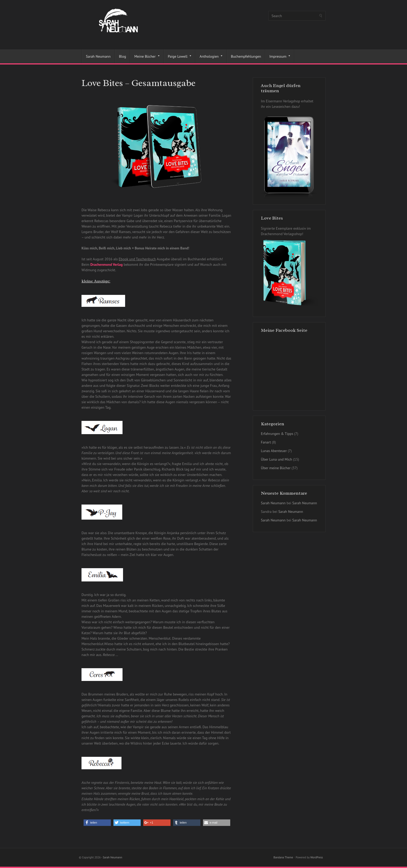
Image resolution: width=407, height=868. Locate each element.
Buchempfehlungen (246, 56)
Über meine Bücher (276, 468)
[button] (97, 823)
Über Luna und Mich (276, 459)
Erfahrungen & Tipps (277, 434)
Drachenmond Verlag (106, 264)
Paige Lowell (178, 56)
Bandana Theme (283, 857)
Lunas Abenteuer (274, 451)
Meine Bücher (145, 56)
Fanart (266, 442)
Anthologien (209, 56)
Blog (122, 56)
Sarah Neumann (98, 56)
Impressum (278, 56)
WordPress (317, 857)
